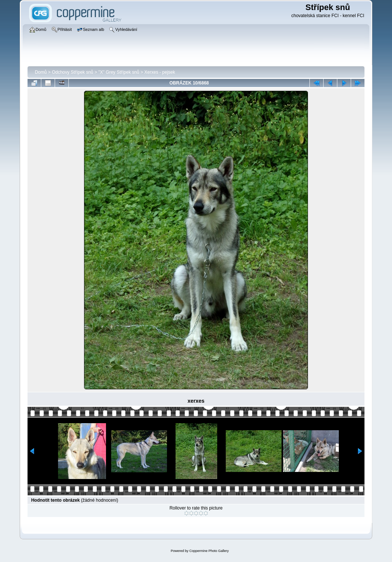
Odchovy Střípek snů (72, 72)
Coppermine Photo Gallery (209, 551)
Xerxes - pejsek (160, 72)
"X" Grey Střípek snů (119, 72)
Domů (41, 72)
